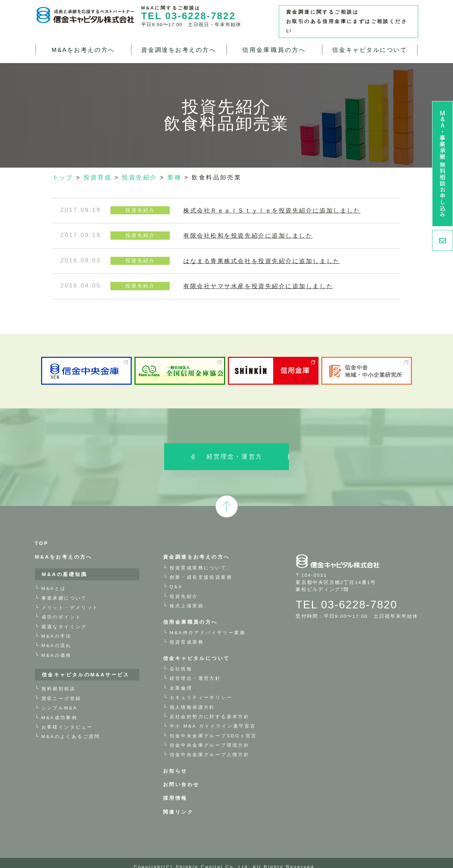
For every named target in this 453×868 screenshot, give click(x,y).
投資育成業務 (187, 634)
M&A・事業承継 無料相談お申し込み (443, 164)
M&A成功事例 (60, 709)
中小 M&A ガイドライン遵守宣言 (213, 718)
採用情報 (320, 448)
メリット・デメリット (70, 599)
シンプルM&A (60, 700)
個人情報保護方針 (193, 698)
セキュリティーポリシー (201, 689)
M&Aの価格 (57, 647)
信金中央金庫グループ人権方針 (210, 746)
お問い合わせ (181, 776)
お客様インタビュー (67, 719)
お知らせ (175, 762)
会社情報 (133, 448)
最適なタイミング (64, 618)
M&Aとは (54, 580)
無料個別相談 (59, 680)
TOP (42, 535)
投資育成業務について (198, 559)
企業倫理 (181, 679)
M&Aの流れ (57, 637)
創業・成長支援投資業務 (201, 569)
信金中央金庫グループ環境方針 (210, 737)
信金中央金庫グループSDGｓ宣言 (213, 727)
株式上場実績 (187, 597)
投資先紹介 (184, 588)
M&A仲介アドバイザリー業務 (208, 624)
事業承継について (64, 589)
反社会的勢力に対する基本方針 (210, 708)
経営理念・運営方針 (227, 448)
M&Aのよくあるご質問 (71, 728)
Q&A (176, 578)
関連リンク (178, 804)
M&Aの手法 (57, 628)
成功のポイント (62, 609)
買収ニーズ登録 (62, 690)
